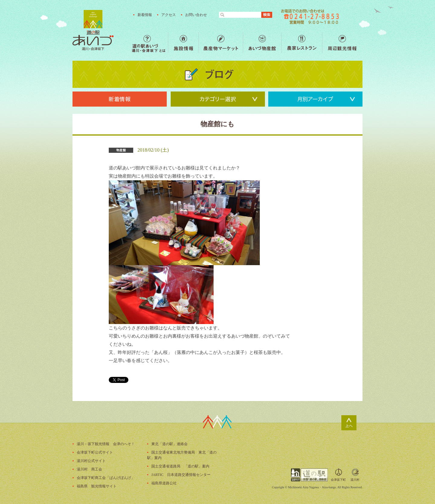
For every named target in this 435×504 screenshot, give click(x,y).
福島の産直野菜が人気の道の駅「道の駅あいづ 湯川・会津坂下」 (93, 30)
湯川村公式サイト (91, 461)
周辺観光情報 (342, 43)
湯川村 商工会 (89, 469)
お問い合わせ (196, 15)
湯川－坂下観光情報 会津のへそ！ (106, 444)
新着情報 (145, 15)
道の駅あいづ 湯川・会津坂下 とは (150, 43)
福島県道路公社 (164, 483)
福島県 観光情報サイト (97, 486)
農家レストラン (302, 43)
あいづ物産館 (262, 43)
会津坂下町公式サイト (95, 452)
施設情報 (183, 43)
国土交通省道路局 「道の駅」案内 (180, 466)
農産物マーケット (221, 43)
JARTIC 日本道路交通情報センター (181, 475)
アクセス (169, 15)
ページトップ (349, 423)
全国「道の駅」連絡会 (309, 475)
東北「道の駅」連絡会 (169, 444)
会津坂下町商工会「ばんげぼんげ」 (106, 478)
